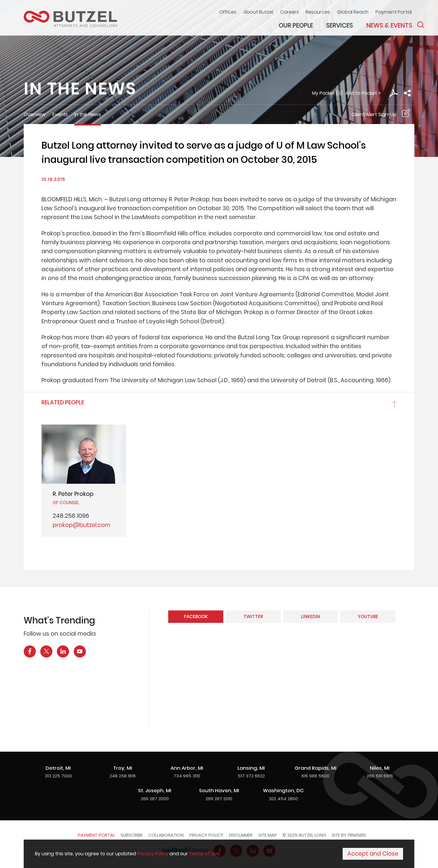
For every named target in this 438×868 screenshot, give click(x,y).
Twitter (253, 617)
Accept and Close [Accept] (373, 854)
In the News (88, 114)
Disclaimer (241, 835)
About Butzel (258, 12)
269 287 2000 (155, 799)
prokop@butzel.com (82, 525)
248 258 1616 (123, 776)
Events (60, 114)
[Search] (421, 25)
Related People (63, 402)
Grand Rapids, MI (316, 768)
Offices (228, 12)
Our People (296, 25)
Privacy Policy (206, 835)
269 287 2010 (219, 799)
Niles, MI (380, 768)
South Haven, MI (219, 790)
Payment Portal (394, 12)
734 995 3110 (187, 776)
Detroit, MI (58, 768)
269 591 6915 (380, 776)
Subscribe (132, 835)
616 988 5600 (315, 776)
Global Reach (353, 12)
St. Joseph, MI (155, 790)
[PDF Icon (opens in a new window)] (393, 93)
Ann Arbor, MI (187, 768)
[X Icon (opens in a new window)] (46, 651)
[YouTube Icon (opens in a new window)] (80, 651)
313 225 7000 (58, 776)
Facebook (196, 617)
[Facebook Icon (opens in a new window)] (30, 651)
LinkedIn (311, 617)
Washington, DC (283, 790)
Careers (289, 12)
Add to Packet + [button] (363, 93)
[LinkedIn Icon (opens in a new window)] (63, 651)
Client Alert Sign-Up (374, 114)
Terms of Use (204, 854)
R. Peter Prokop (73, 494)
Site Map (268, 835)
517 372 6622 (251, 776)
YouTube (368, 617)
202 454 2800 (283, 799)
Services (340, 25)
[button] (407, 93)
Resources (318, 12)
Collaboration (166, 835)
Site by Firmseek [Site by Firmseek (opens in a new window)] (349, 835)
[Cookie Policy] (219, 854)
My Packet (324, 93)
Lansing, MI (251, 768)
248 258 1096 (71, 516)
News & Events (389, 25)
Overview (35, 114)
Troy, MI (123, 768)
